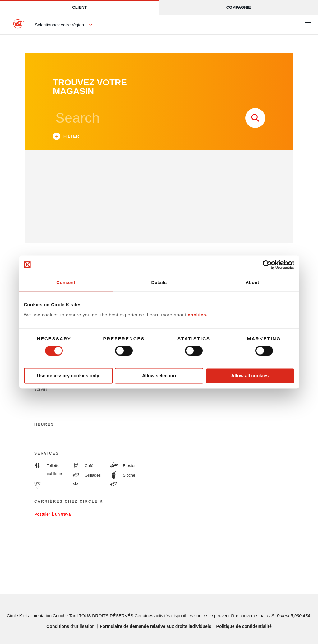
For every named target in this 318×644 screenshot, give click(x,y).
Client (79, 7)
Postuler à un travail (53, 514)
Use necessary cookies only (68, 376)
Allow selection (159, 376)
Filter (66, 137)
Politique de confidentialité (244, 626)
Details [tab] (159, 282)
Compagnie (239, 7)
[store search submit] (255, 118)
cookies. (198, 315)
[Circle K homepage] (19, 25)
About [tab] (252, 282)
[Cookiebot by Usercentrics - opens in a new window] (267, 265)
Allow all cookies (250, 376)
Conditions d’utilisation (71, 626)
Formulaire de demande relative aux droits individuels (156, 626)
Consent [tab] (66, 282)
